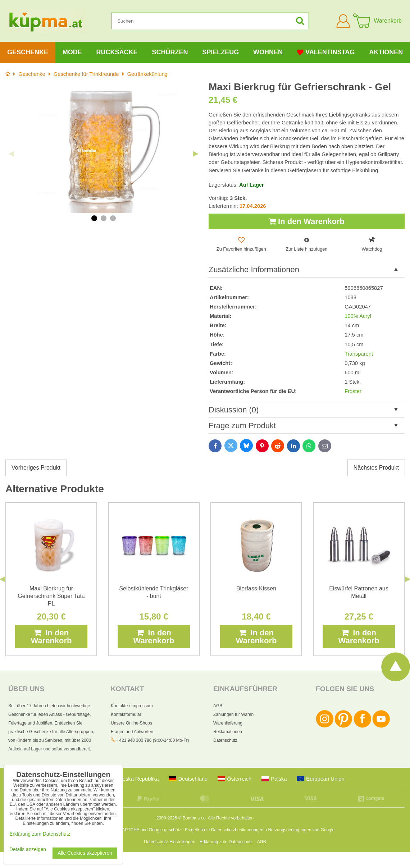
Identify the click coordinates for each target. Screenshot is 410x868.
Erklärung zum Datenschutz (226, 842)
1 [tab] (94, 218)
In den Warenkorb (307, 221)
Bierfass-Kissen (256, 588)
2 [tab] (104, 218)
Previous (11, 154)
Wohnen (268, 52)
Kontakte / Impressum (132, 706)
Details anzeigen (28, 849)
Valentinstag (326, 52)
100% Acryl (358, 316)
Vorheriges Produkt (36, 468)
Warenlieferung (228, 723)
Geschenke (28, 52)
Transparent (359, 354)
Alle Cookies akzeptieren (85, 853)
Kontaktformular (126, 714)
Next (196, 154)
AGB (218, 706)
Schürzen (170, 52)
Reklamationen (228, 732)
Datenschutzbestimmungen (237, 830)
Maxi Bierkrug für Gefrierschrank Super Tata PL (51, 596)
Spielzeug (220, 52)
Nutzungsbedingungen (290, 830)
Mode (72, 52)
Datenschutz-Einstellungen (170, 842)
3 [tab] (113, 218)
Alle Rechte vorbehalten (231, 818)
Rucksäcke (117, 52)
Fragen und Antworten (132, 732)
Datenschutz (225, 740)
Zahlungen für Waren (233, 714)
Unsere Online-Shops (131, 723)
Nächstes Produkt (376, 468)
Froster (353, 391)
